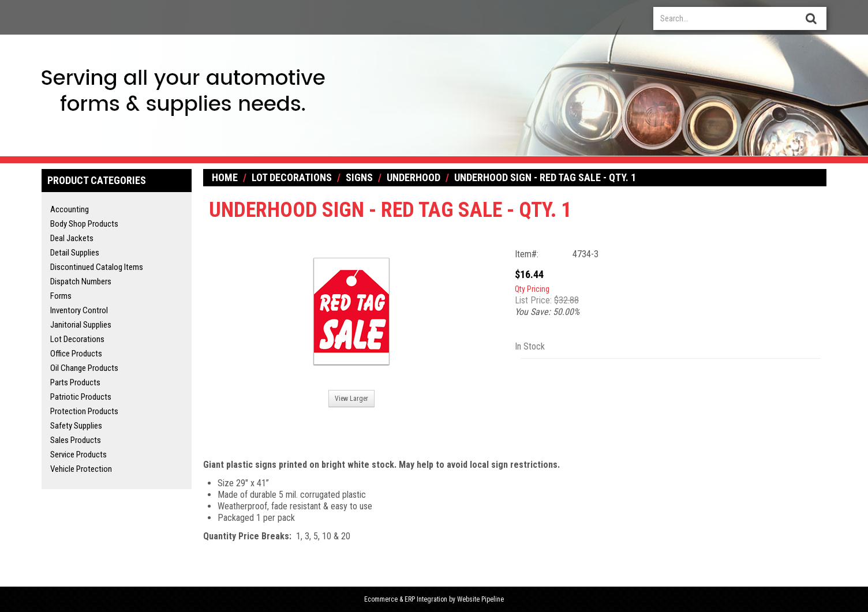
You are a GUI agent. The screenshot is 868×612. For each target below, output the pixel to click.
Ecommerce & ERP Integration (406, 599)
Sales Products (76, 440)
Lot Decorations (77, 339)
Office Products (76, 354)
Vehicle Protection (81, 469)
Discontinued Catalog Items (97, 267)
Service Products (78, 455)
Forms (61, 296)
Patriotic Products (81, 397)
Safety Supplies (76, 426)
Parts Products (75, 382)
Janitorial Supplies (81, 325)
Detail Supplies (75, 253)
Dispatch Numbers (81, 281)
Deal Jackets (72, 238)
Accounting (70, 209)
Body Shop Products (84, 224)
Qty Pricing (532, 289)
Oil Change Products (84, 368)
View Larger (351, 399)
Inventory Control (79, 310)
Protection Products (84, 411)
